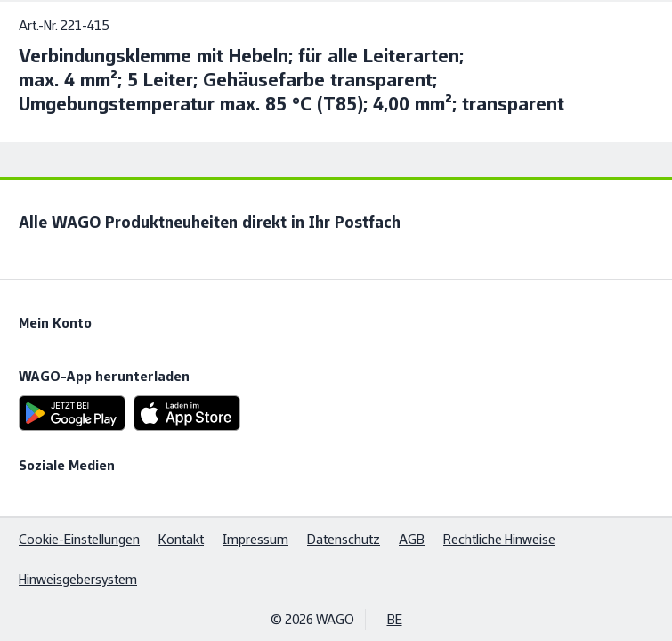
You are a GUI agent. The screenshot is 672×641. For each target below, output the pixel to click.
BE (395, 619)
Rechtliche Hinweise (499, 539)
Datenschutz (344, 539)
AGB (412, 539)
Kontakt (181, 539)
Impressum (255, 539)
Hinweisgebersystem (78, 579)
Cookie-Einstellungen (79, 539)
